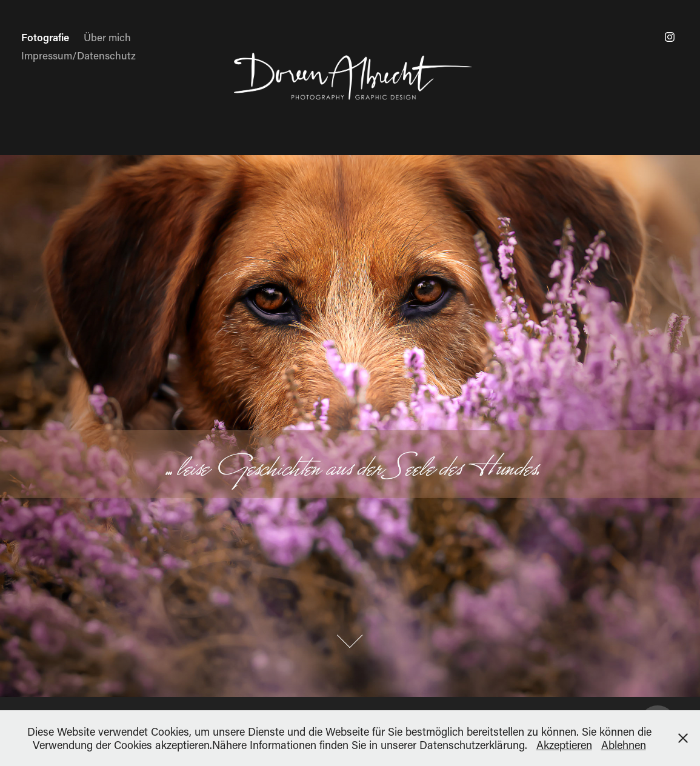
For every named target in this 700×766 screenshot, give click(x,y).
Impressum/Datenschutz (78, 55)
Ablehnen (624, 745)
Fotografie (45, 37)
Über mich (107, 37)
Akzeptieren (564, 745)
